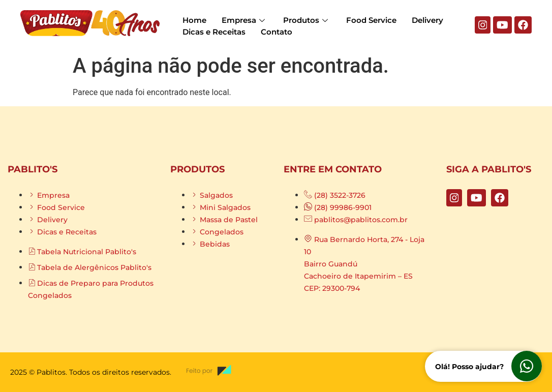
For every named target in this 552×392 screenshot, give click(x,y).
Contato (277, 32)
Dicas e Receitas (214, 32)
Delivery (427, 20)
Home (194, 20)
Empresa (243, 20)
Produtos (305, 20)
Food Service (371, 20)
